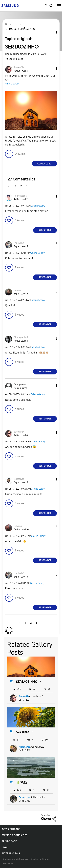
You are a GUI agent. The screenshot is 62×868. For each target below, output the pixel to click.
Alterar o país (11, 853)
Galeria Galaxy (12, 84)
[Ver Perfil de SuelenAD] (19, 68)
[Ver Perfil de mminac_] (19, 290)
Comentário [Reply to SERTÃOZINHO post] (44, 164)
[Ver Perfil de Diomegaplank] (21, 337)
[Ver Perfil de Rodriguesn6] (20, 196)
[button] (51, 68)
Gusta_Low (24, 797)
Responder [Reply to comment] (45, 230)
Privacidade (9, 841)
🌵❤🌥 (22, 782)
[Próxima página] (33, 186)
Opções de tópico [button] (51, 33)
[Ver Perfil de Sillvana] (18, 526)
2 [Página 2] (21, 186)
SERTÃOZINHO (27, 682)
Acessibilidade (11, 829)
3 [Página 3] (27, 186)
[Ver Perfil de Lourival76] (19, 243)
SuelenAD (24, 696)
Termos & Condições (14, 835)
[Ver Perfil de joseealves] (19, 479)
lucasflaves (24, 747)
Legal (5, 847)
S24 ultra (23, 732)
